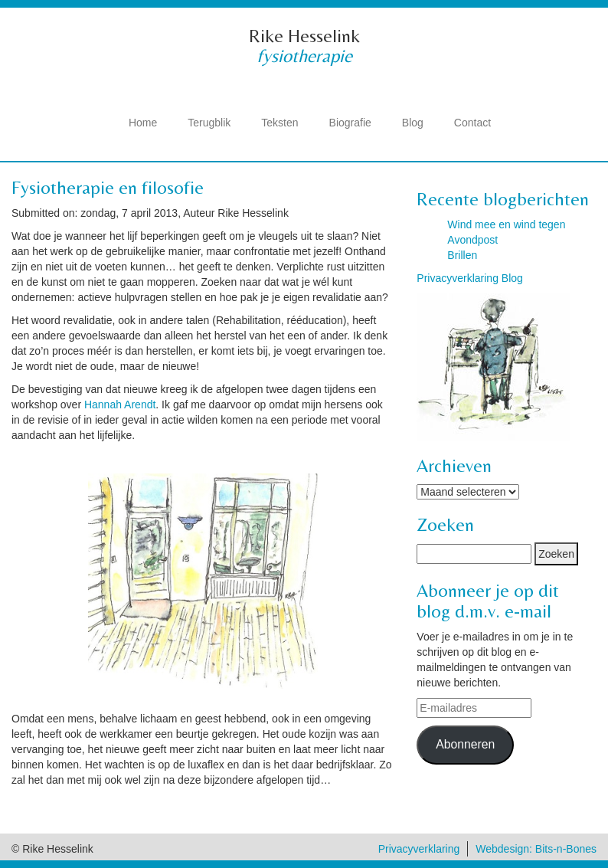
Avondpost (472, 240)
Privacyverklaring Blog (470, 278)
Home (143, 123)
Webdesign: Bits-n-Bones (536, 849)
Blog (413, 123)
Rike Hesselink (304, 36)
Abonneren (465, 744)
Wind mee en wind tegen (506, 224)
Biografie (350, 123)
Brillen (462, 255)
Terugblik (209, 123)
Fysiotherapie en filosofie (108, 187)
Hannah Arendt (120, 405)
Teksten (279, 123)
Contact (472, 123)
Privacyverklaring (419, 849)
